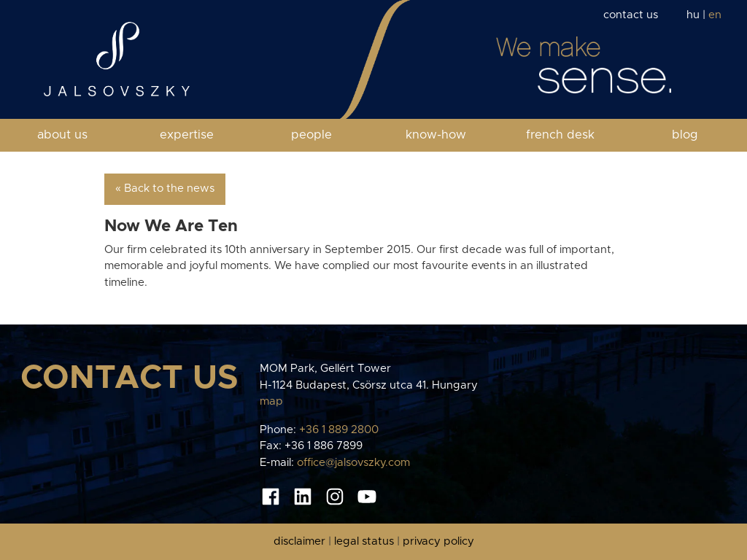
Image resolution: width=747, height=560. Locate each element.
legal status (364, 541)
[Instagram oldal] (335, 496)
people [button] (311, 135)
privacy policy (438, 541)
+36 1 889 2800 (339, 430)
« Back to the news (165, 188)
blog (685, 135)
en (715, 15)
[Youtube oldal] (367, 496)
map (271, 401)
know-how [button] (436, 135)
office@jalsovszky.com (353, 463)
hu (693, 15)
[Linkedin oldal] (303, 496)
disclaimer (299, 541)
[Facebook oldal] (271, 496)
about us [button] (62, 135)
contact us (631, 15)
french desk (560, 135)
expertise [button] (187, 135)
